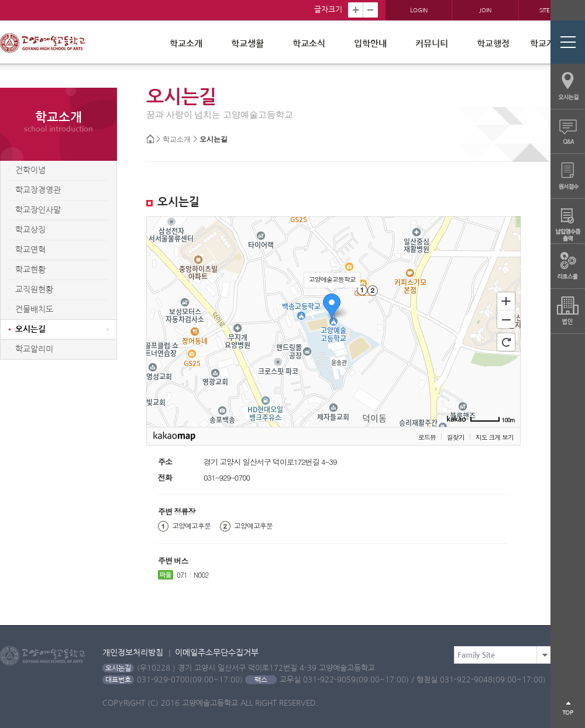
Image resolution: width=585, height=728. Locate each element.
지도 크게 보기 (495, 437)
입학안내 (370, 44)
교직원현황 (34, 289)
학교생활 (247, 44)
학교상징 (30, 230)
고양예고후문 (191, 526)
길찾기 (456, 437)
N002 (201, 575)
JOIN (485, 10)
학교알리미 (34, 349)
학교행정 (493, 44)
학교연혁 (30, 250)
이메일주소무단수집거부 (217, 653)
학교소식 (309, 44)
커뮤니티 (432, 44)
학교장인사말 (38, 210)
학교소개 (186, 44)
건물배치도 (34, 309)
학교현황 (30, 270)
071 (182, 575)
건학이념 (30, 170)
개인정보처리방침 (133, 653)
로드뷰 (427, 437)
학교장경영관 (38, 190)
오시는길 (214, 139)
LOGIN (419, 10)
